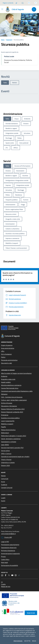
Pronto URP (6, 537)
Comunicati (5, 479)
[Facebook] (6, 575)
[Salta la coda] (16, 3)
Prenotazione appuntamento (10, 545)
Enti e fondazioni (6, 354)
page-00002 (5, 445)
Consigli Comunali (7, 488)
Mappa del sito (6, 587)
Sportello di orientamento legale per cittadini (15, 457)
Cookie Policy (5, 559)
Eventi (3, 501)
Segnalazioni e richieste (9, 442)
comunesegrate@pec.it (8, 534)
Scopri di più (31, 613)
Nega (34, 641)
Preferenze (18, 641)
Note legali (5, 562)
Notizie (15, 83)
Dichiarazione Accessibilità (9, 565)
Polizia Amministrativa (8, 430)
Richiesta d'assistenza (8, 551)
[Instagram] (16, 575)
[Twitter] (9, 575)
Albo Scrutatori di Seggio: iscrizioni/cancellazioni (16, 373)
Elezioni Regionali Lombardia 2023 (12, 412)
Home (3, 40)
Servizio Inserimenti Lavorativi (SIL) (12, 448)
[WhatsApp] (2, 575)
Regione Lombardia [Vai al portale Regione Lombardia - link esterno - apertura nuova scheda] (8, 3)
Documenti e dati (7, 363)
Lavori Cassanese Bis (8, 421)
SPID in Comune (6, 454)
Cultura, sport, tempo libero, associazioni (14, 400)
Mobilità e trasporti (7, 424)
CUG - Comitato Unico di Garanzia (12, 397)
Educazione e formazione (9, 406)
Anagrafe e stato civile (8, 379)
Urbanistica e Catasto (8, 462)
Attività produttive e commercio (11, 385)
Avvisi (3, 482)
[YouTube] (12, 575)
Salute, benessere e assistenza (11, 439)
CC (2, 582)
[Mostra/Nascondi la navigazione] (2, 9)
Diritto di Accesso (7, 403)
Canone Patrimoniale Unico (10, 388)
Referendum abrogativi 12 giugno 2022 (14, 436)
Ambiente (4, 376)
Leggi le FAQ (5, 542)
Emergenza (5, 415)
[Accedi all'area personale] (36, 3)
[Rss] (19, 575)
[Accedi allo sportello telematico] (29, 3)
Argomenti (9, 40)
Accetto (27, 641)
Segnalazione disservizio (9, 548)
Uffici (3, 351)
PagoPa (3, 427)
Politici (3, 357)
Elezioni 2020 (5, 465)
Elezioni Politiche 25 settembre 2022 (13, 409)
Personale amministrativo (9, 360)
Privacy (3, 556)
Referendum (5, 433)
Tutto (5, 83)
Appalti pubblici (6, 382)
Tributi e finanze (6, 460)
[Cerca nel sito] (34, 9)
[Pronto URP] (23, 3)
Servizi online (5, 451)
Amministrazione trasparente (10, 554)
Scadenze (4, 485)
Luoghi (3, 498)
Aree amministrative (8, 348)
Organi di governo (7, 345)
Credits (3, 584)
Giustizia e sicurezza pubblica (10, 418)
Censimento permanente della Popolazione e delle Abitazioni (17, 393)
